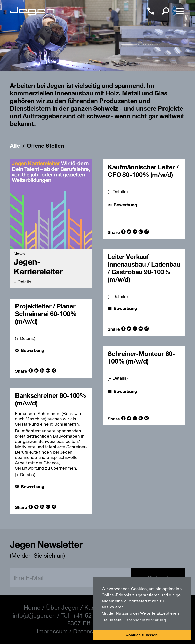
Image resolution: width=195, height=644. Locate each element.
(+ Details (117, 192)
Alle (15, 146)
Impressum (52, 631)
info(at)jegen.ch (34, 615)
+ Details (23, 282)
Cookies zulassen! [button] (142, 635)
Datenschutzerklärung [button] (145, 620)
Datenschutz (91, 631)
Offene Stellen (45, 146)
